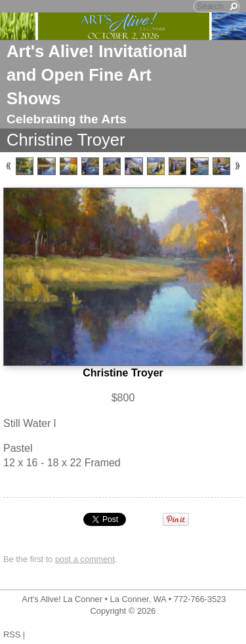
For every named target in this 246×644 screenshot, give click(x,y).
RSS (12, 634)
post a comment (85, 559)
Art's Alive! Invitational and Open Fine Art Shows (97, 75)
